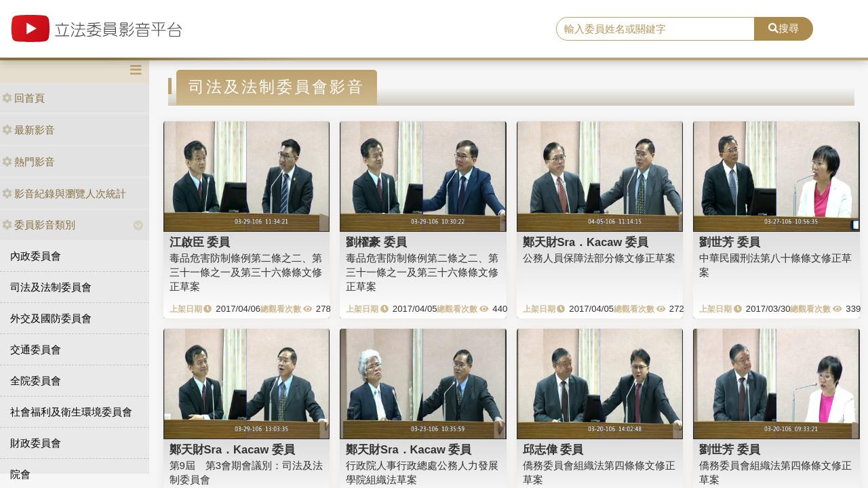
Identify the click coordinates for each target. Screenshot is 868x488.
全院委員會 (36, 381)
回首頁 (23, 98)
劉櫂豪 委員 (376, 242)
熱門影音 (28, 162)
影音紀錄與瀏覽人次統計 (64, 194)
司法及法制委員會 (51, 287)
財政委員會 (36, 443)
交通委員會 (36, 349)
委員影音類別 (39, 225)
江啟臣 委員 (200, 242)
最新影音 (28, 130)
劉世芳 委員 (730, 242)
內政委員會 (36, 256)
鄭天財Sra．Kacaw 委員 (586, 242)
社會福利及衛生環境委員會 (71, 412)
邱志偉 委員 (553, 449)
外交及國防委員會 (51, 318)
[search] (655, 29)
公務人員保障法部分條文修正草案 (599, 258)
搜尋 (784, 28)
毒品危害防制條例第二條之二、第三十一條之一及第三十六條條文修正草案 (246, 272)
